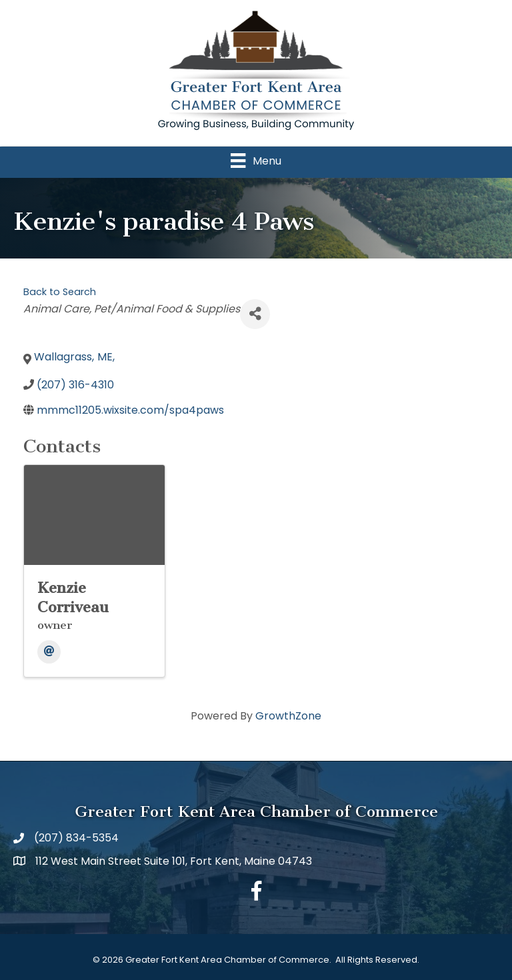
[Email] (49, 652)
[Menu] (256, 161)
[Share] (255, 314)
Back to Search (60, 292)
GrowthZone (288, 716)
